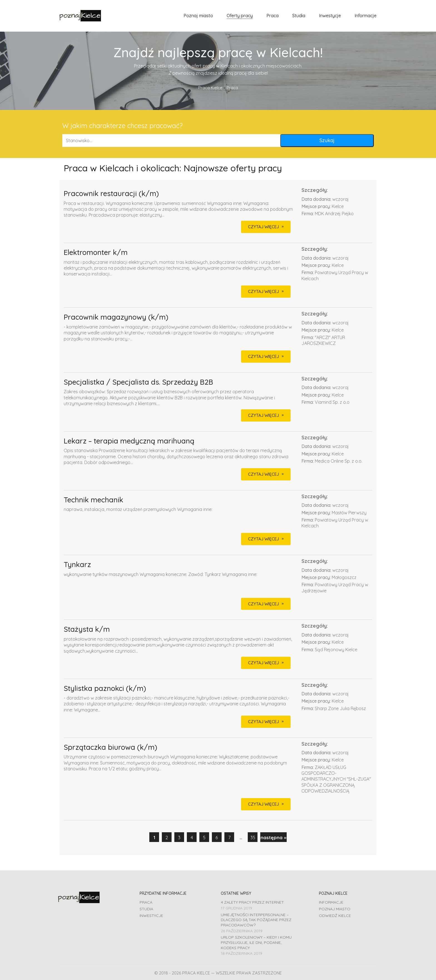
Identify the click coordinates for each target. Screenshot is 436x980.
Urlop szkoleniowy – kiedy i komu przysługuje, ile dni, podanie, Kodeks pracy (256, 942)
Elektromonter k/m (96, 253)
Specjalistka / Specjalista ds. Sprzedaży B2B (138, 382)
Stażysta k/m (87, 629)
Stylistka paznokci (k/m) (105, 689)
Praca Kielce (210, 88)
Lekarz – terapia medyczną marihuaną (129, 441)
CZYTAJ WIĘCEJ (263, 227)
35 (253, 837)
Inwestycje (151, 916)
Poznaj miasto (335, 909)
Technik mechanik (93, 500)
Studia (146, 909)
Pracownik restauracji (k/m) (111, 194)
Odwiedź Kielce (335, 916)
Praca (146, 902)
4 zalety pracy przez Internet (252, 902)
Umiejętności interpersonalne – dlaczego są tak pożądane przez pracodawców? (256, 920)
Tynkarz (77, 565)
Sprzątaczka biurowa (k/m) (110, 747)
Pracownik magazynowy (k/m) (116, 317)
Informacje (331, 902)
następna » (273, 837)
